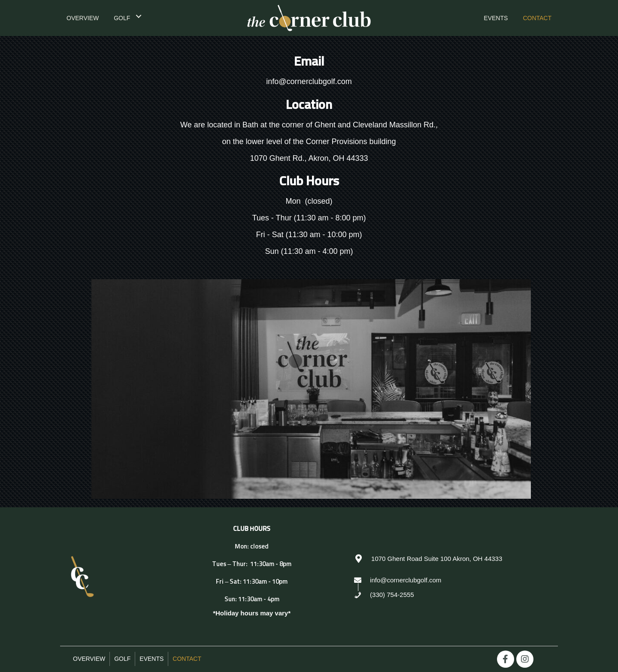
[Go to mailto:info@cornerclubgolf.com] (452, 580)
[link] (83, 17)
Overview (89, 659)
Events (151, 659)
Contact (187, 659)
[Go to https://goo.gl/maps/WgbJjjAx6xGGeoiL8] (452, 558)
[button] (506, 659)
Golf (122, 659)
